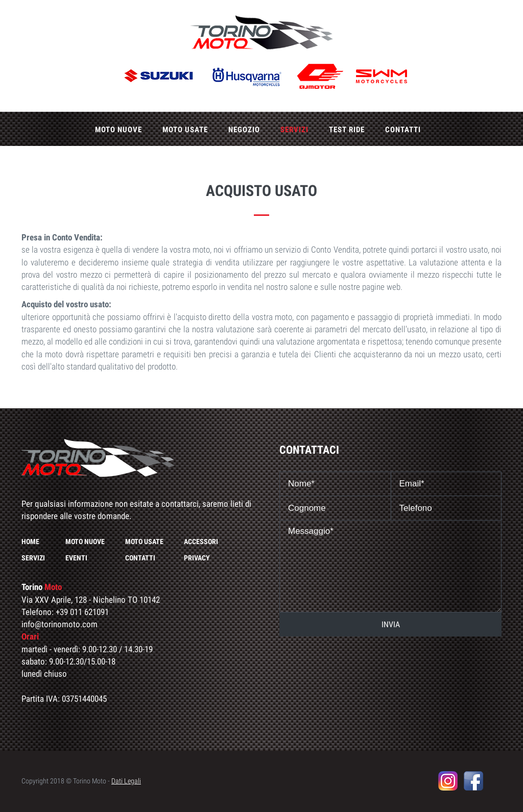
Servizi (294, 130)
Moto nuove (118, 130)
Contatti (403, 130)
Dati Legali (126, 781)
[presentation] (391, 661)
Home (30, 542)
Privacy (197, 558)
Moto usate (185, 130)
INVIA (391, 624)
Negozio (244, 130)
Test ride (347, 130)
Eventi (76, 558)
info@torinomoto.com (60, 624)
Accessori (201, 542)
